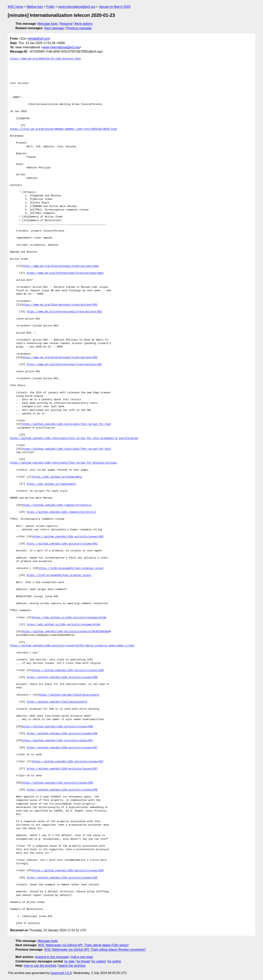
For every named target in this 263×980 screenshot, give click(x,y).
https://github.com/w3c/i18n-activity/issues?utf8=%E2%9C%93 (66, 632)
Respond (66, 24)
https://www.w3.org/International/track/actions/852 (60, 358)
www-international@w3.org (77, 7)
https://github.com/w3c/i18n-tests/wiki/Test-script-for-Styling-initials (64, 463)
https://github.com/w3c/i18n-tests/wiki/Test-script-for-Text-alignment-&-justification (74, 438)
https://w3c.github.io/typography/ (57, 477)
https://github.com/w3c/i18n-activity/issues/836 (57, 783)
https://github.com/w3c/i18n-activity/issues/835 (68, 871)
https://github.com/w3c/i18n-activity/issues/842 (68, 537)
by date (69, 961)
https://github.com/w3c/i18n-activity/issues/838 (57, 727)
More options (84, 24)
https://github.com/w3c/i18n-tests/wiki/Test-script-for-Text (66, 424)
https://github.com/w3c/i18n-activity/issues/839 (68, 670)
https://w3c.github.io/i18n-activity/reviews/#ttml (70, 618)
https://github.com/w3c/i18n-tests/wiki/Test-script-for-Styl (66, 449)
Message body (48, 24)
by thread (83, 961)
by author (115, 961)
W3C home (15, 7)
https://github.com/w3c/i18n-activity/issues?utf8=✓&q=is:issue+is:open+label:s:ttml (72, 646)
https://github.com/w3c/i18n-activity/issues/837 (57, 741)
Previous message (79, 28)
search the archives (72, 966)
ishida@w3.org (39, 39)
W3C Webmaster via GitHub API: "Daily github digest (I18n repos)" (84, 945)
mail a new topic (82, 957)
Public (50, 7)
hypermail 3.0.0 (61, 973)
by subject (99, 961)
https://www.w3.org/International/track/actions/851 (60, 305)
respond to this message (52, 957)
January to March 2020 (115, 7)
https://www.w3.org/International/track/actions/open (60, 266)
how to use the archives (40, 966)
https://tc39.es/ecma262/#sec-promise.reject (71, 568)
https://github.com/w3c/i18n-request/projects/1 (57, 505)
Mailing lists (35, 7)
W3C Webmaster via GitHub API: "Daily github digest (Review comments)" (95, 950)
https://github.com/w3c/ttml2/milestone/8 (69, 695)
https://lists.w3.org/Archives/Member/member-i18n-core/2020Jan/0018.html (64, 129)
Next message (54, 28)
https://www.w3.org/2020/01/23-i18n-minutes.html (46, 59)
